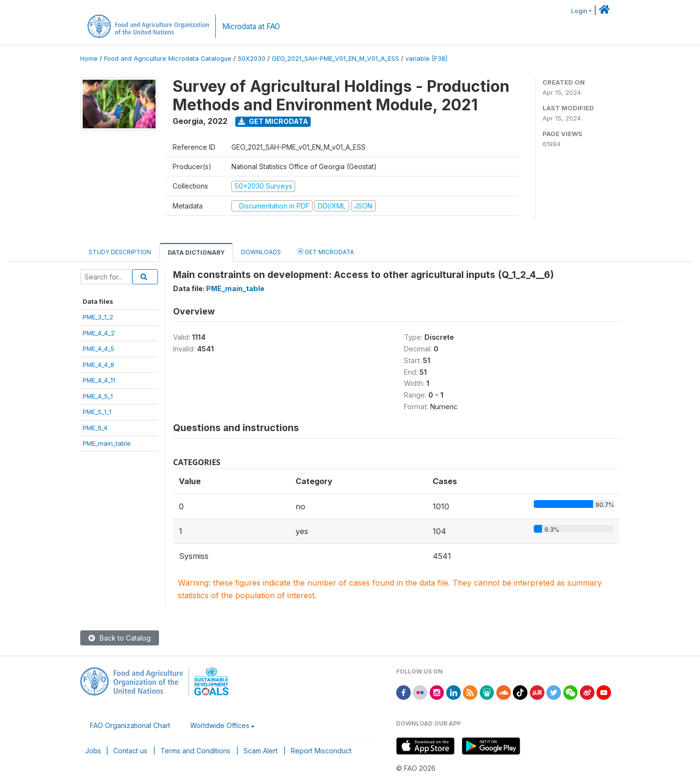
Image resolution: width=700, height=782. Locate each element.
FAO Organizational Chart (130, 725)
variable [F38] (426, 59)
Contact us (130, 751)
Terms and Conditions (195, 751)
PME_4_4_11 (99, 380)
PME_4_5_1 (98, 396)
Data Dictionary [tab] (196, 252)
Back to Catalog (120, 638)
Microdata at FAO (251, 26)
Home (89, 59)
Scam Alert (261, 751)
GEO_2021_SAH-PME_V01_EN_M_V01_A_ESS (335, 59)
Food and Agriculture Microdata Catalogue (168, 59)
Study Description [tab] (120, 252)
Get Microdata (273, 121)
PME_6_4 (95, 428)
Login (579, 11)
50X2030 (252, 59)
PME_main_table (107, 443)
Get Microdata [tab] (326, 252)
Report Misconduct (321, 751)
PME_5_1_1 (97, 412)
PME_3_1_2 (98, 317)
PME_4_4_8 (98, 365)
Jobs (93, 751)
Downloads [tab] (261, 252)
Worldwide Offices (220, 725)
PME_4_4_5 (98, 348)
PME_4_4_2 (99, 333)
